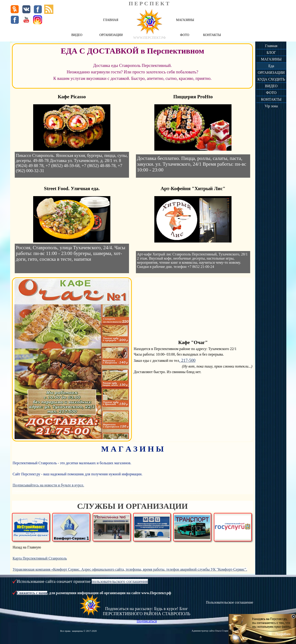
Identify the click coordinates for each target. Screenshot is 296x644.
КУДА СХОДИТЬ (271, 79)
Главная (271, 46)
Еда (271, 66)
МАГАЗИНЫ (271, 59)
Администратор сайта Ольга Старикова (212, 631)
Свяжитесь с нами (32, 593)
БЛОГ (271, 52)
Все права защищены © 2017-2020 (78, 631)
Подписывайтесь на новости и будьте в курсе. (48, 485)
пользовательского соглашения (120, 581)
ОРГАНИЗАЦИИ (271, 73)
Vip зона (271, 106)
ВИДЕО (271, 86)
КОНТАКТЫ (271, 99)
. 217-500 (187, 360)
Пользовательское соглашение (230, 602)
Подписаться (147, 621)
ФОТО (271, 93)
